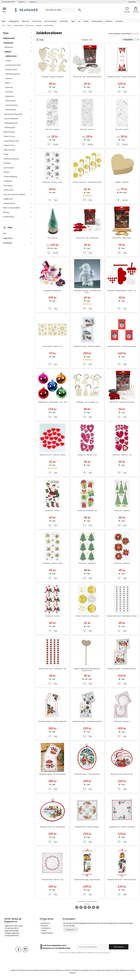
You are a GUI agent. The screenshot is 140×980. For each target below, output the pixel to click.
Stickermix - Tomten (53, 511)
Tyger (73, 21)
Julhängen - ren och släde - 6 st (87, 402)
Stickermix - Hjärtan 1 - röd (87, 455)
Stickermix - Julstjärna (122, 563)
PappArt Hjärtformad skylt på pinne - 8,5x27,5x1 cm (87, 670)
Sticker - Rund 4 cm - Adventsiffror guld (87, 182)
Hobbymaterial (14, 21)
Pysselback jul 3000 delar (53, 291)
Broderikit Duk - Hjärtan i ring (53, 880)
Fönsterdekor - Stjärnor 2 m (52, 346)
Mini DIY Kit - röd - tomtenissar (87, 238)
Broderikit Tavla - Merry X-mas (122, 774)
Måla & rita (25, 21)
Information (132, 2)
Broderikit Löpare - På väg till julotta (87, 346)
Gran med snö (52, 238)
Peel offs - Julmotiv (87, 129)
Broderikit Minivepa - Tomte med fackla (122, 880)
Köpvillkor (45, 926)
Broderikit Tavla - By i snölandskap (52, 827)
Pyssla (4, 21)
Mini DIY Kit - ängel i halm (122, 238)
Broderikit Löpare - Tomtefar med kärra (122, 669)
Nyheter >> (22, 2)
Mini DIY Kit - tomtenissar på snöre (122, 402)
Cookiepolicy (46, 928)
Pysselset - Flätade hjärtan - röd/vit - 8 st (122, 291)
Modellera (109, 21)
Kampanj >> (33, 2)
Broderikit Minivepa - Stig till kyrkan (87, 880)
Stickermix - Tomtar (52, 616)
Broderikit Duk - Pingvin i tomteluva (122, 827)
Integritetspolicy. (104, 952)
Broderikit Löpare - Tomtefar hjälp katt (53, 721)
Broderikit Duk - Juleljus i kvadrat (87, 827)
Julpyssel (136, 34)
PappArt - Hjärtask (122, 182)
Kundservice (45, 923)
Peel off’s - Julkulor (52, 129)
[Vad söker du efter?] (64, 10)
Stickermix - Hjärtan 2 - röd (122, 455)
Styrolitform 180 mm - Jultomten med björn (87, 292)
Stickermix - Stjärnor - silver (52, 182)
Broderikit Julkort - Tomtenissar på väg (122, 346)
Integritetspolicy (47, 933)
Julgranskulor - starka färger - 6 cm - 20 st (53, 402)
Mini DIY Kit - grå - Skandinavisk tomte (87, 77)
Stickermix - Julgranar (122, 511)
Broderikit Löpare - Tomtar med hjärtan (122, 77)
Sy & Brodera (64, 21)
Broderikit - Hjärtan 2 (122, 721)
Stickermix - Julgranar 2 (87, 563)
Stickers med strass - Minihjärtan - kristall (122, 616)
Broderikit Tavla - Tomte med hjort (87, 774)
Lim (79, 21)
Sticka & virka (37, 21)
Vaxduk (86, 21)
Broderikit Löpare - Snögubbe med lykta (87, 721)
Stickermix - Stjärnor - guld (52, 563)
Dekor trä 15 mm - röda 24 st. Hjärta (53, 455)
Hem (3, 25)
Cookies (44, 931)
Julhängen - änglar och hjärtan (52, 77)
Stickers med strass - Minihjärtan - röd (52, 669)
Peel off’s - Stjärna (122, 129)
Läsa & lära (119, 21)
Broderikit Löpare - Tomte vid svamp (52, 774)
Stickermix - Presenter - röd (87, 511)
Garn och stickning (50, 21)
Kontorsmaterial (97, 21)
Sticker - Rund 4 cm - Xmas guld (87, 616)
